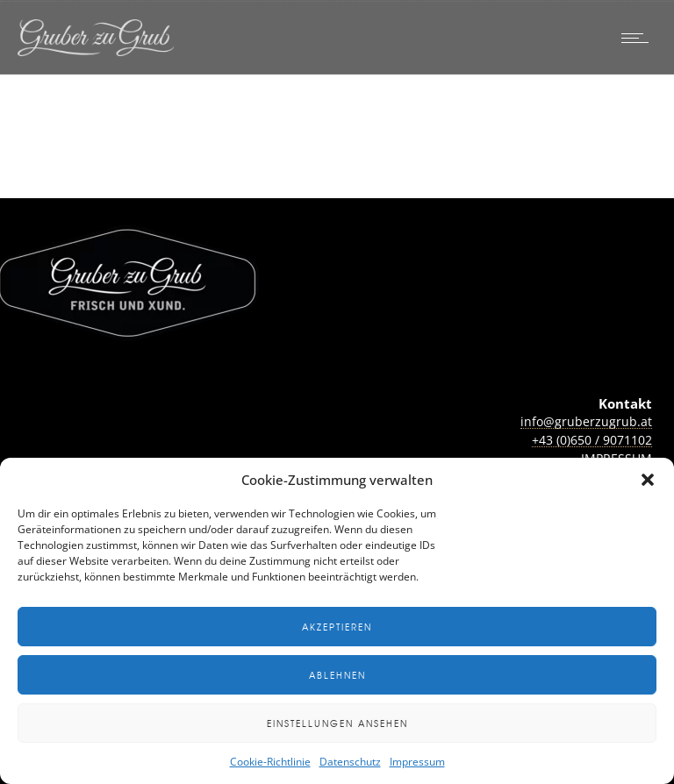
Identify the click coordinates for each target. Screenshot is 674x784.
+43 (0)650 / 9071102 (592, 440)
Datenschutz (350, 762)
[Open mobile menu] (639, 38)
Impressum (417, 762)
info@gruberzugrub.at (586, 421)
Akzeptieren (337, 627)
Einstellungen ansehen (337, 723)
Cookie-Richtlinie (270, 762)
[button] (648, 480)
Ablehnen (337, 675)
